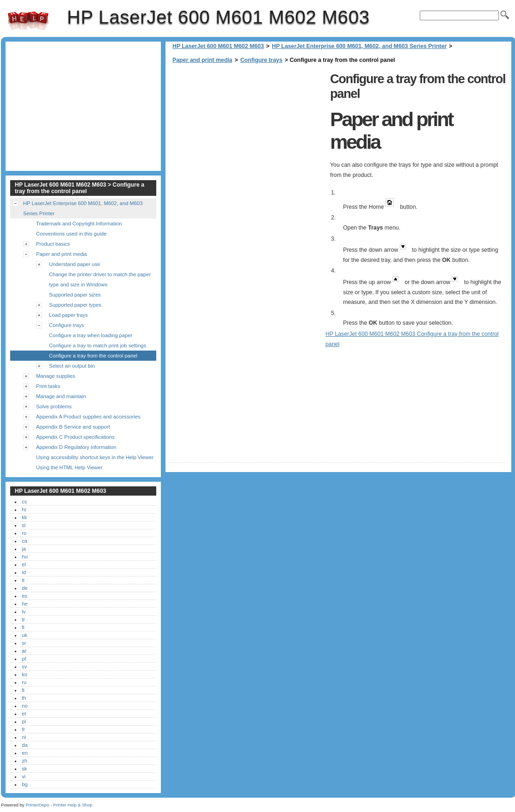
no (25, 706)
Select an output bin (72, 366)
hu (25, 557)
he (25, 604)
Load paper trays (68, 315)
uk (25, 635)
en (25, 753)
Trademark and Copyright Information (79, 224)
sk (24, 769)
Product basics (53, 244)
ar (24, 651)
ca (25, 541)
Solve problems (54, 406)
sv (24, 667)
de (25, 588)
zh (25, 761)
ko (25, 674)
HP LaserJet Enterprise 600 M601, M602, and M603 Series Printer (359, 46)
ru (24, 682)
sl (24, 525)
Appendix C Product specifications (75, 437)
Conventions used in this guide (71, 234)
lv (24, 612)
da (25, 745)
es (25, 596)
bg (25, 784)
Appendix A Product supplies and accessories (88, 417)
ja (24, 549)
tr (23, 619)
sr (24, 643)
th (24, 698)
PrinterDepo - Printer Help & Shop (59, 805)
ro (24, 533)
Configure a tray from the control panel (93, 356)
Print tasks (48, 386)
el (24, 564)
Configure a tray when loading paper (91, 335)
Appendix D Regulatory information (76, 447)
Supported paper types (75, 305)
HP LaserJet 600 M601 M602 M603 (28, 21)
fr (23, 729)
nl (24, 737)
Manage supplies (56, 376)
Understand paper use (75, 264)
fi (23, 627)
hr (24, 509)
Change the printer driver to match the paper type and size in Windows (100, 279)
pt (24, 659)
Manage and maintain (61, 396)
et (24, 714)
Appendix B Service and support (73, 427)
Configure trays (261, 60)
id (24, 572)
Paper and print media (202, 60)
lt (23, 690)
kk (24, 517)
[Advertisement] (248, 134)
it (23, 580)
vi (24, 776)
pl (24, 721)
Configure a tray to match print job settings (98, 345)
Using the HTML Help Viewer (69, 467)
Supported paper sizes (75, 295)
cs (24, 502)
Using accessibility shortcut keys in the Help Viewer (95, 457)
